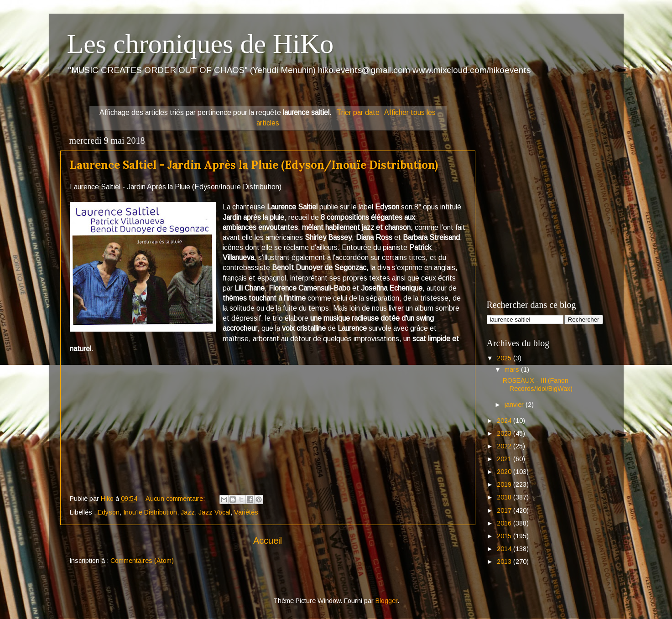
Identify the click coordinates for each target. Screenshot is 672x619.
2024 (505, 421)
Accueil (268, 541)
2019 (505, 484)
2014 (505, 549)
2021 (505, 459)
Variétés (246, 512)
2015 (505, 536)
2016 (505, 523)
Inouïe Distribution (150, 512)
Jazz (188, 512)
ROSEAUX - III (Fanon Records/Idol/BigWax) (538, 384)
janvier (515, 405)
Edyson (109, 512)
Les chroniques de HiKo (201, 44)
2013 (505, 562)
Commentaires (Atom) (142, 561)
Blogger (386, 601)
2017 (505, 510)
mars (513, 369)
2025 (505, 358)
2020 (505, 472)
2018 (505, 497)
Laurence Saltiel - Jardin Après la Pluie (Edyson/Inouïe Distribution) (254, 165)
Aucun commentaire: (176, 499)
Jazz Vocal (214, 512)
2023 (505, 433)
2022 (505, 446)
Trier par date (358, 112)
